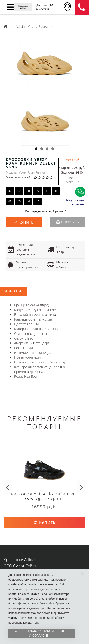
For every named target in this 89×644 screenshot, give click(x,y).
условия (14, 618)
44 (28, 201)
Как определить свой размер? (46, 212)
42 (10, 201)
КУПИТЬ (26, 222)
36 (10, 191)
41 (56, 191)
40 (47, 191)
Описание (14, 291)
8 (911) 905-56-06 (82, 7)
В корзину (68, 222)
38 (28, 191)
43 (19, 201)
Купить (45, 523)
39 (37, 191)
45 (37, 201)
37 (19, 191)
